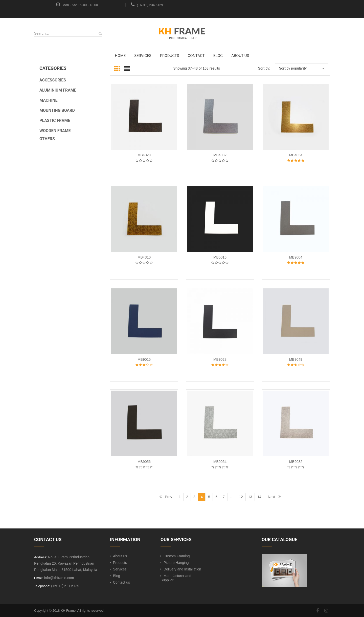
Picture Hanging (176, 563)
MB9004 (296, 257)
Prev (168, 497)
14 (259, 497)
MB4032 (220, 155)
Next (272, 497)
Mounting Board (57, 110)
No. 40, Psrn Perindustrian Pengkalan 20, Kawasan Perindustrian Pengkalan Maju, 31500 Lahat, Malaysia (66, 563)
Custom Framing (177, 556)
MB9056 (144, 462)
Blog (117, 576)
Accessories (53, 80)
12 (241, 497)
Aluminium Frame (58, 90)
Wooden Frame (55, 131)
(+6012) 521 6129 (65, 586)
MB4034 (296, 155)
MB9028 (220, 359)
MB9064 (220, 462)
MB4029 (144, 155)
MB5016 (220, 257)
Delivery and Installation (182, 569)
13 (250, 497)
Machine (49, 100)
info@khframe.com (59, 578)
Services (120, 569)
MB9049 (296, 359)
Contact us (121, 582)
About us (120, 556)
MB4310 (144, 257)
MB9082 (296, 462)
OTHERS (47, 139)
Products (120, 563)
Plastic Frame (55, 121)
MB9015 (144, 359)
